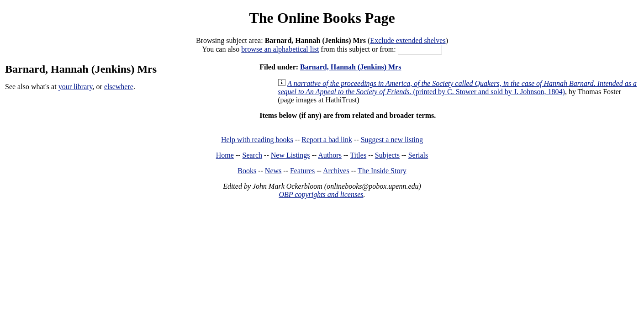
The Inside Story (382, 171)
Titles (358, 155)
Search (253, 155)
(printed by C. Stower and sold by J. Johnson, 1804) (457, 88)
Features (302, 171)
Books (247, 171)
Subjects (387, 155)
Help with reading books (257, 140)
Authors (330, 155)
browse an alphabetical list (280, 49)
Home (225, 155)
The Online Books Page (322, 18)
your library (76, 87)
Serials (418, 155)
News (273, 171)
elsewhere (119, 87)
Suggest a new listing (392, 140)
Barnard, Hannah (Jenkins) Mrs (351, 67)
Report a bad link (327, 140)
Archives (336, 171)
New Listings (290, 155)
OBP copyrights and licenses (321, 194)
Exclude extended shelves (408, 40)
